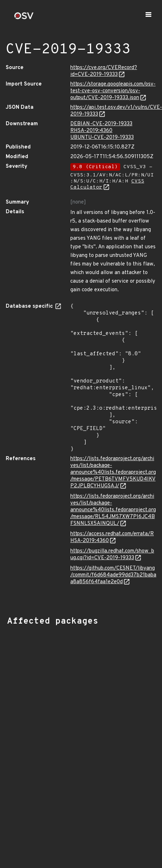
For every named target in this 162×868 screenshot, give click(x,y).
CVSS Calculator (107, 184)
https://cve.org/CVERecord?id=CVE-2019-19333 (104, 71)
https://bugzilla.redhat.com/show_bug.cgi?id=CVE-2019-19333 (112, 555)
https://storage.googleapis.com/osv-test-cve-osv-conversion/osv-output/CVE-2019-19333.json (113, 91)
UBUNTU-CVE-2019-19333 (102, 138)
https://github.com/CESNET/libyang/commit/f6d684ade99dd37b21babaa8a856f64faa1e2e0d (113, 575)
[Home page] (24, 18)
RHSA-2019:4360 (91, 131)
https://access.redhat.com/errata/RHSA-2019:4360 (112, 537)
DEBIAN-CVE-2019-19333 (101, 124)
